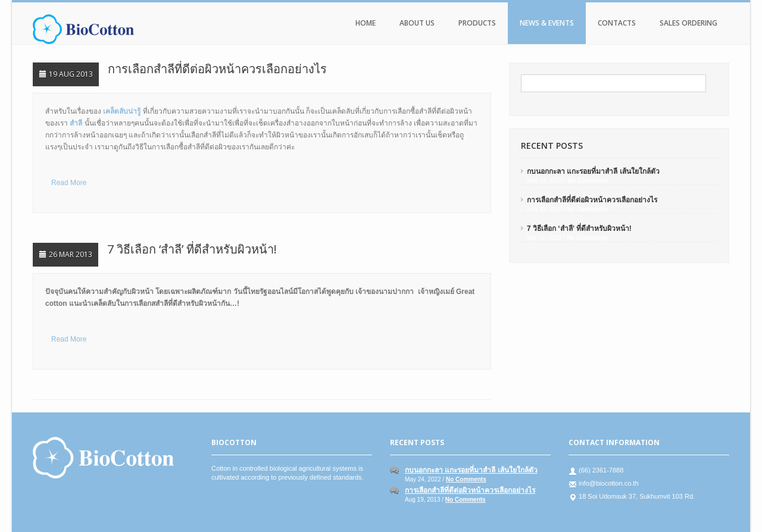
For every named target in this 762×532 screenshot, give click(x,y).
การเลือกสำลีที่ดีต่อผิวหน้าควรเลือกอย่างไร (217, 69)
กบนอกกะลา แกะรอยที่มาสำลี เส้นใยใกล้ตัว (593, 171)
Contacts (617, 23)
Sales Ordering (688, 23)
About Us (417, 23)
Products (477, 23)
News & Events (547, 23)
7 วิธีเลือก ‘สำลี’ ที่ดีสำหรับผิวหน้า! (192, 249)
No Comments (588, 181)
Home (366, 23)
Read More (69, 183)
